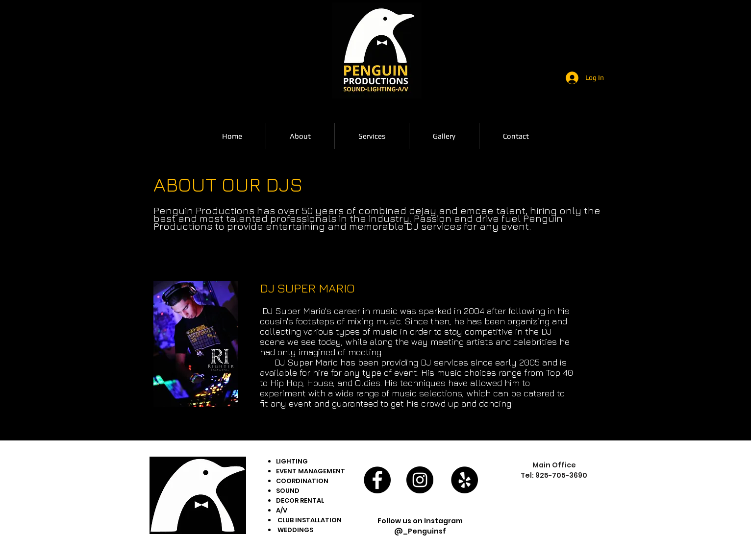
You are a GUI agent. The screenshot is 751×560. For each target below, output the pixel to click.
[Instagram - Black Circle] (420, 480)
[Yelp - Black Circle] (464, 480)
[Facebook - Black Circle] (377, 480)
